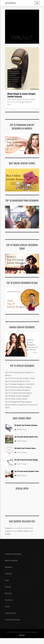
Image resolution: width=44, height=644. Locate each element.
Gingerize (9, 528)
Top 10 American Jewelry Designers (19, 387)
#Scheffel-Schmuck (14, 77)
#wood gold (12, 84)
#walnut (11, 80)
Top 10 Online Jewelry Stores (16, 399)
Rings (7, 580)
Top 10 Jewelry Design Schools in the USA (27, 437)
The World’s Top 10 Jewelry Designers (26, 425)
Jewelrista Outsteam (13, 620)
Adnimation (22, 635)
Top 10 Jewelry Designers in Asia (17, 381)
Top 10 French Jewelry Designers (18, 390)
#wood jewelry (13, 86)
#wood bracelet (13, 82)
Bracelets (9, 593)
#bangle (11, 71)
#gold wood (12, 75)
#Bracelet (17, 73)
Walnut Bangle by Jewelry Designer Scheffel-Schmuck (22, 95)
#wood (16, 80)
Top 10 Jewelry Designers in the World (20, 384)
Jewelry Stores (11, 613)
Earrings (8, 587)
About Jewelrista (11, 560)
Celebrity (9, 574)
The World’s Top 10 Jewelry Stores (25, 448)
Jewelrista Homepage (13, 554)
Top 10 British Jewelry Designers (17, 396)
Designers (9, 567)
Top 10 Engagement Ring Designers (19, 402)
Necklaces (9, 600)
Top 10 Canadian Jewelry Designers (19, 393)
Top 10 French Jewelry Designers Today (20, 378)
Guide (7, 606)
